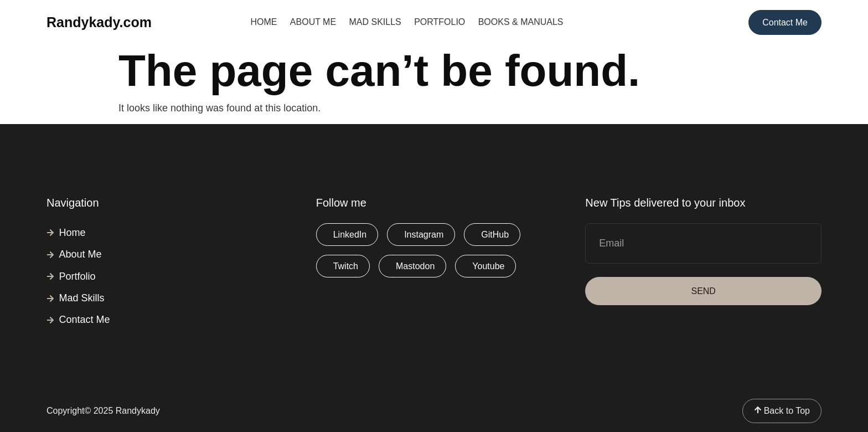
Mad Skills (375, 22)
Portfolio (440, 22)
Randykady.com (99, 22)
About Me (313, 22)
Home (263, 22)
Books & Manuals (521, 22)
